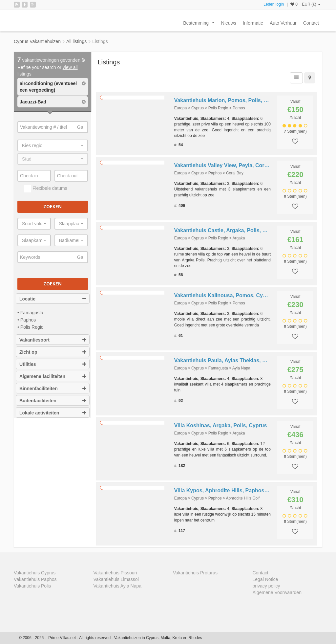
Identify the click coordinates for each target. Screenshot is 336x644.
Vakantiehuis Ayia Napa (118, 586)
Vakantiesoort (53, 340)
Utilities (53, 364)
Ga (80, 127)
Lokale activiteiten (53, 413)
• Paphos (27, 320)
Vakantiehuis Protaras (195, 573)
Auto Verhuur (283, 23)
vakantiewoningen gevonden (51, 60)
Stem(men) (295, 131)
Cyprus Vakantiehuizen (37, 41)
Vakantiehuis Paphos (35, 579)
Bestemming (200, 25)
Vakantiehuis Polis (32, 586)
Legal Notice (265, 579)
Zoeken (52, 206)
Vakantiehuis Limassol (116, 579)
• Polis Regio (31, 327)
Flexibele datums (46, 189)
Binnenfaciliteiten (53, 389)
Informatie (253, 23)
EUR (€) (311, 4)
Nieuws (229, 23)
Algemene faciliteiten (53, 376)
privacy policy (266, 586)
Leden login (274, 4)
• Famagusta (30, 313)
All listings (76, 41)
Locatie (53, 299)
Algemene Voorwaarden (277, 592)
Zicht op (53, 352)
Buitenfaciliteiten (53, 401)
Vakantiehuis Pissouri (115, 573)
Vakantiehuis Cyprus (35, 573)
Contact (311, 23)
